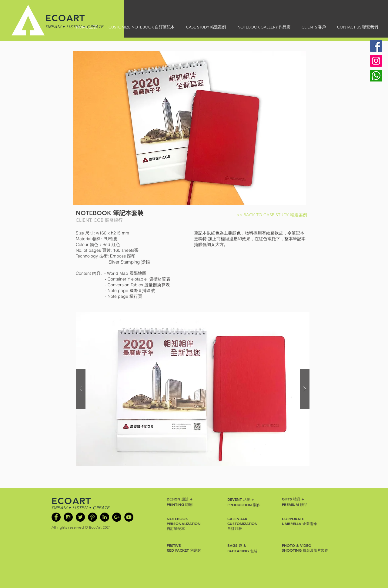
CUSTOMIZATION (242, 523)
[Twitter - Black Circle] (80, 517)
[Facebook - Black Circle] (56, 517)
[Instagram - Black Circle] (68, 517)
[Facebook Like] (63, 537)
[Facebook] (376, 46)
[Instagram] (376, 61)
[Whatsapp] (376, 76)
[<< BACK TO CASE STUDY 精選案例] (272, 215)
